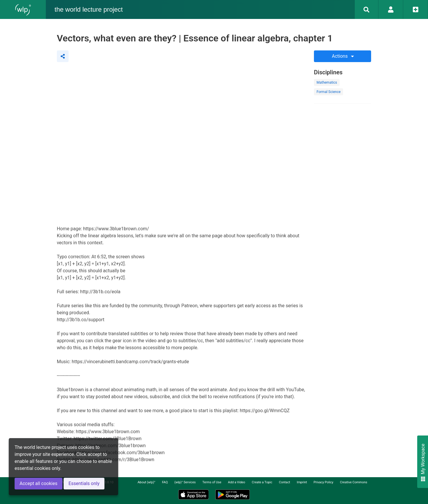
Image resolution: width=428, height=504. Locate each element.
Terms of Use (212, 482)
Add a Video (236, 482)
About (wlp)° (147, 482)
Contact (284, 482)
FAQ (165, 482)
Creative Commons (353, 482)
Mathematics (327, 82)
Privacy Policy (324, 482)
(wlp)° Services (185, 482)
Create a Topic (262, 482)
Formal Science (329, 92)
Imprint (302, 482)
